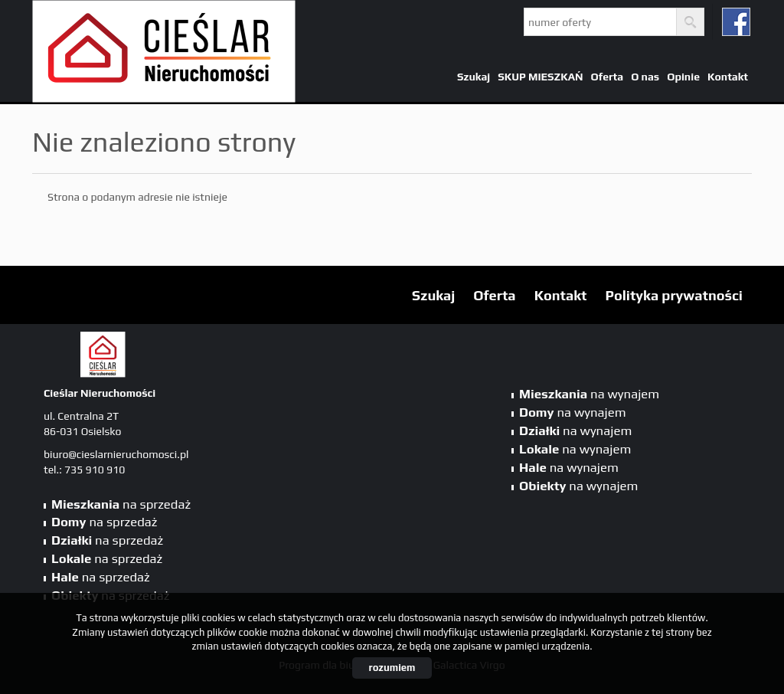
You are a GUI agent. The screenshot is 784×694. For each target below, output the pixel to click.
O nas (645, 77)
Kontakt (728, 77)
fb (736, 22)
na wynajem (589, 394)
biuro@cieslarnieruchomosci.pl (116, 454)
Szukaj (474, 77)
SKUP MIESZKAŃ (540, 77)
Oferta (608, 77)
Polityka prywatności (674, 295)
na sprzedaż (121, 504)
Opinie (683, 77)
